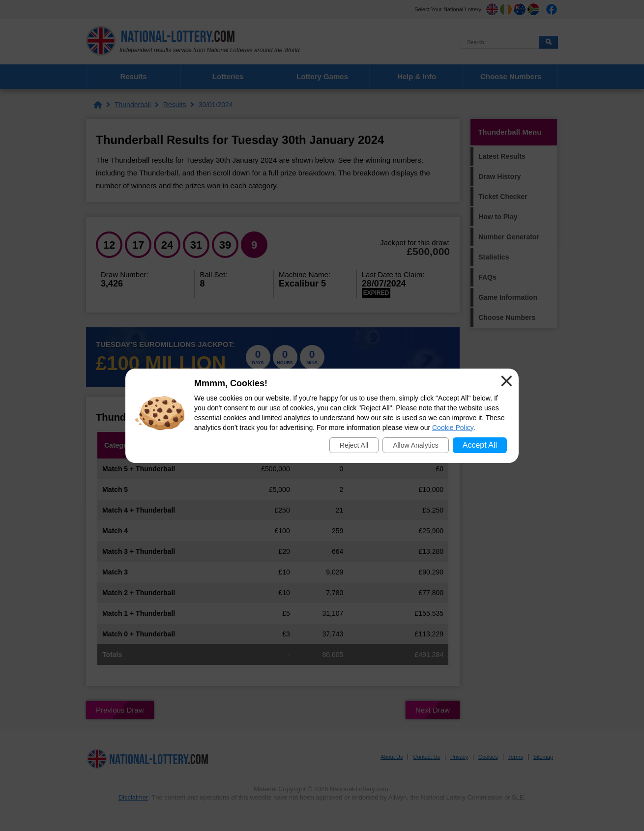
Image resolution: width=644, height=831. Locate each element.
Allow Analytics (416, 445)
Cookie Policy (453, 428)
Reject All (354, 445)
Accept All (480, 445)
